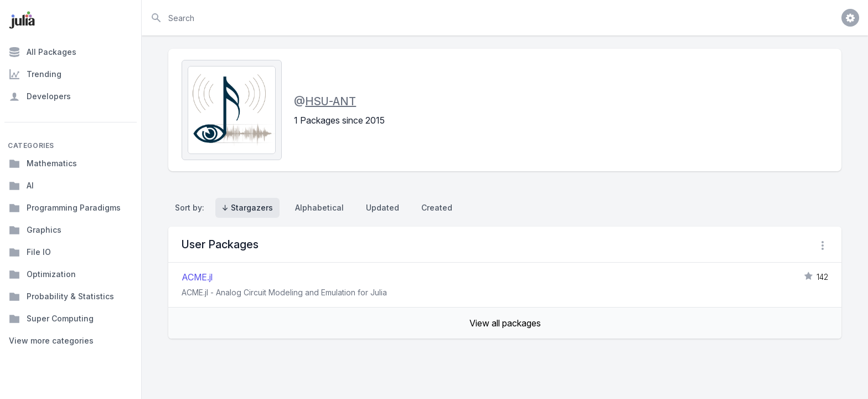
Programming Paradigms (65, 208)
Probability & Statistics (61, 296)
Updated (383, 208)
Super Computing (51, 319)
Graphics (35, 230)
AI (21, 186)
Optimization (42, 274)
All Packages (43, 52)
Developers (40, 96)
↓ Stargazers (247, 208)
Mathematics (43, 163)
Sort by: (192, 208)
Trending (35, 74)
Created (437, 208)
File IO (30, 252)
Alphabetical (319, 208)
